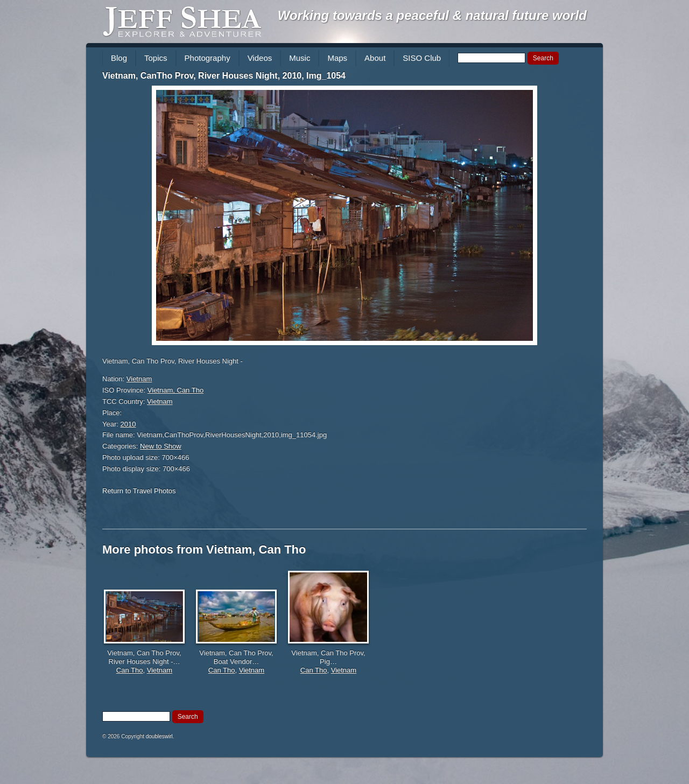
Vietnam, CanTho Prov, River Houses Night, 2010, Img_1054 (224, 76)
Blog (119, 58)
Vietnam (139, 379)
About (375, 58)
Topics (156, 58)
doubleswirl (159, 736)
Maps (337, 58)
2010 (128, 424)
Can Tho (130, 670)
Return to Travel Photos (139, 491)
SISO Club (422, 58)
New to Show (161, 446)
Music (300, 58)
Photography (208, 58)
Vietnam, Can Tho (175, 390)
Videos (260, 58)
